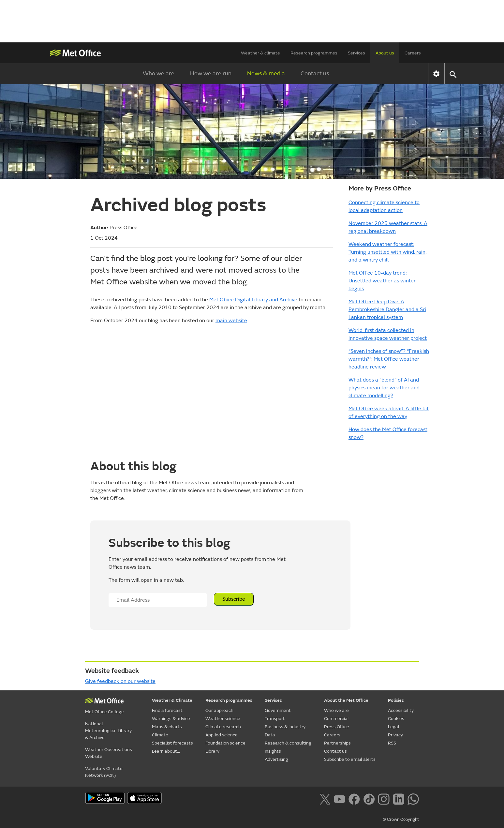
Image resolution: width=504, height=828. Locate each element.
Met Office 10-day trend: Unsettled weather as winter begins (382, 281)
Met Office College (104, 712)
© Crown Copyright (401, 820)
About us (385, 53)
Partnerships (337, 743)
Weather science (223, 719)
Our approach (219, 710)
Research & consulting (288, 743)
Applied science (222, 735)
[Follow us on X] (325, 799)
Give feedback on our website (120, 681)
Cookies (396, 719)
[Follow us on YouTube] (340, 799)
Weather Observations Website (109, 753)
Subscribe (234, 599)
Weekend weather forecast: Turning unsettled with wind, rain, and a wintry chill (387, 252)
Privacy (395, 735)
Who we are (159, 74)
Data (270, 735)
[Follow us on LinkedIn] (399, 799)
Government (278, 710)
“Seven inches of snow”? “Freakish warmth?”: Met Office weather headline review (389, 359)
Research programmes (314, 53)
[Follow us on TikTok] (369, 799)
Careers (413, 53)
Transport (275, 719)
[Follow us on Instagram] (384, 799)
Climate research (223, 727)
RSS (392, 743)
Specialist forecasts (172, 743)
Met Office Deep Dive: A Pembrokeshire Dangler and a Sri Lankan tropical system (387, 309)
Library (212, 751)
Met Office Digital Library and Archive (253, 300)
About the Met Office (346, 700)
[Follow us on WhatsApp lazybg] (413, 799)
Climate (160, 735)
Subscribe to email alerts (350, 759)
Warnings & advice (171, 719)
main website (231, 321)
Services (356, 53)
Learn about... (166, 751)
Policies (396, 700)
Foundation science (225, 743)
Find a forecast (167, 710)
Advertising (276, 759)
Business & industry (285, 727)
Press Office (337, 727)
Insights (273, 751)
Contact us (315, 74)
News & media (266, 74)
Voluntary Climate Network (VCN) (104, 772)
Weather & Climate (172, 700)
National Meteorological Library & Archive (108, 731)
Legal (394, 727)
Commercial (336, 719)
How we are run (211, 74)
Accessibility (401, 710)
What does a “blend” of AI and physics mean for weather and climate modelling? (384, 388)
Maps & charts (167, 727)
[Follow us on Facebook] (354, 799)
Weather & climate (260, 53)
